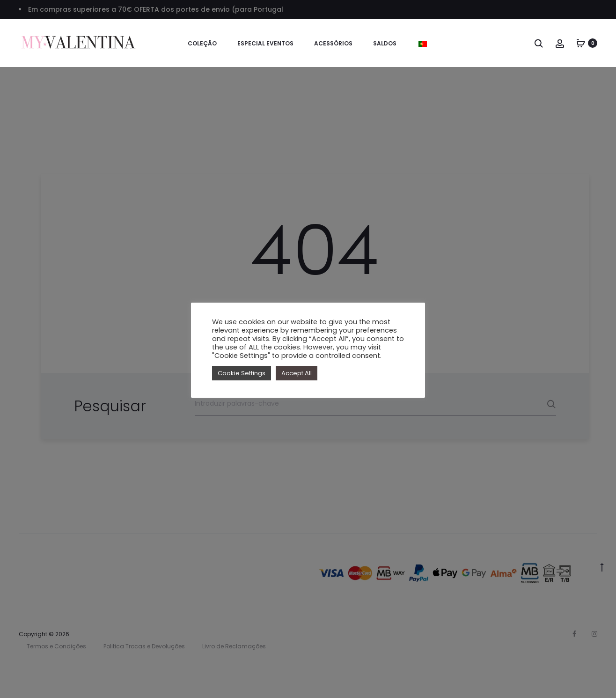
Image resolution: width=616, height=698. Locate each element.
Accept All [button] (297, 373)
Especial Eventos (265, 43)
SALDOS (385, 43)
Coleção (202, 43)
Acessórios (333, 43)
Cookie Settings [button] (242, 373)
